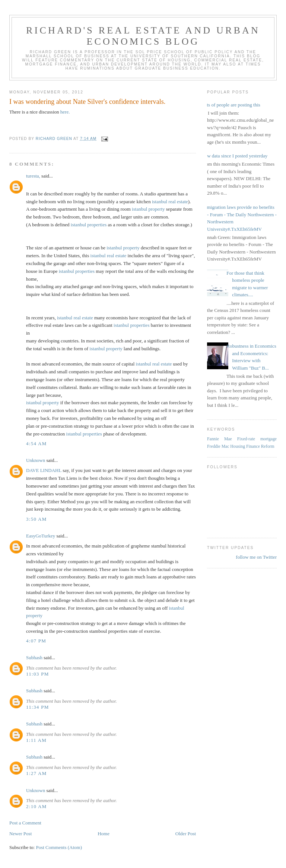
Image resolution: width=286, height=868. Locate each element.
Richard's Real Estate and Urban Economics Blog (143, 36)
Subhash (34, 658)
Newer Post (20, 834)
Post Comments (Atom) (59, 847)
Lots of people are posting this (231, 105)
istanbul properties (89, 225)
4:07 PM (36, 641)
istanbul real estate (170, 202)
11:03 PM (38, 674)
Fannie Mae (220, 439)
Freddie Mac (218, 446)
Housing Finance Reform (252, 446)
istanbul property (148, 209)
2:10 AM (36, 806)
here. (65, 112)
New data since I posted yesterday (234, 156)
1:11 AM (36, 740)
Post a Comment (25, 823)
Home (104, 834)
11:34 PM (38, 707)
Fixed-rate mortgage (257, 439)
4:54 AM (36, 443)
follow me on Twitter (256, 557)
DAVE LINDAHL (44, 470)
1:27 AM (36, 773)
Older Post (186, 834)
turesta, (33, 176)
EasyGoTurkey (41, 536)
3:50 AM (36, 519)
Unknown (36, 460)
